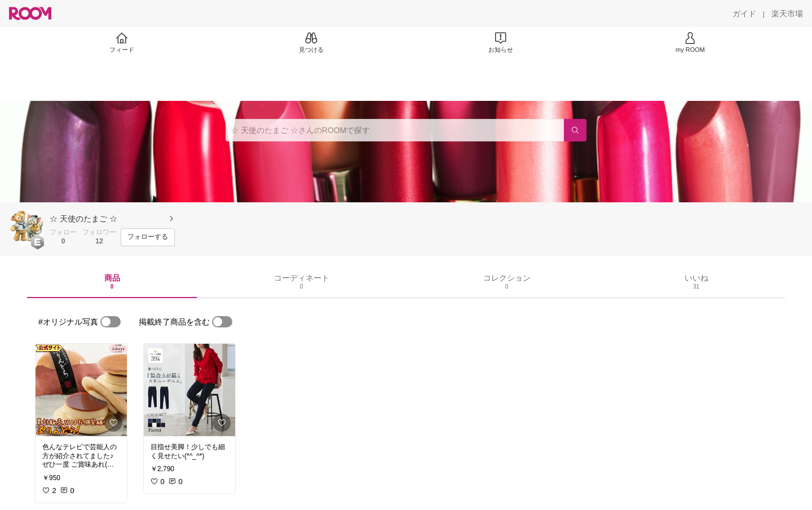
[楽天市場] (787, 14)
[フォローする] (148, 237)
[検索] (575, 130)
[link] (81, 390)
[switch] (111, 322)
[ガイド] (744, 14)
